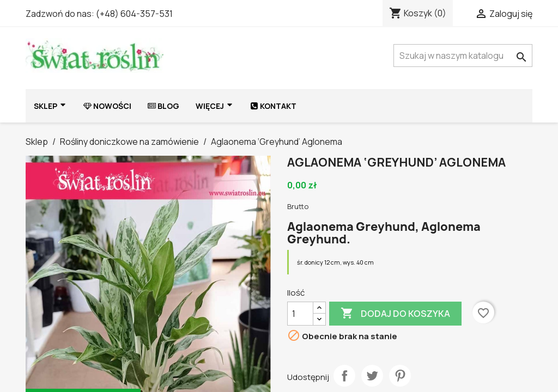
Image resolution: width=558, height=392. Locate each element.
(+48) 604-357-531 (134, 14)
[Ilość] (300, 314)
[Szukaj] (463, 56)
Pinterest (400, 376)
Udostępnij (344, 376)
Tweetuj (372, 376)
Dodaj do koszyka (395, 314)
